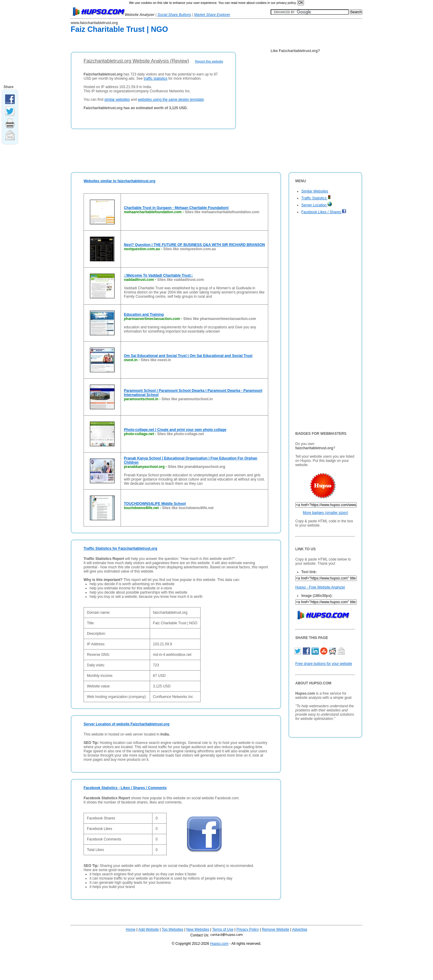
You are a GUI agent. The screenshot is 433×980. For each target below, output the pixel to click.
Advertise (300, 929)
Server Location (317, 205)
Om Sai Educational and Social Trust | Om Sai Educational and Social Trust (188, 356)
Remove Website (276, 929)
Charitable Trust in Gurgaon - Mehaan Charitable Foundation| (176, 208)
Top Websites (173, 929)
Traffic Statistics (316, 198)
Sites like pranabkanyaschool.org (197, 467)
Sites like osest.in (156, 360)
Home (131, 929)
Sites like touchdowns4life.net (188, 508)
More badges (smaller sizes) (326, 513)
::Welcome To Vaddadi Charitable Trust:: (158, 275)
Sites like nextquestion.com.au (190, 249)
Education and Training (144, 315)
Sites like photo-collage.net (181, 434)
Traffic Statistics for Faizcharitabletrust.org (120, 548)
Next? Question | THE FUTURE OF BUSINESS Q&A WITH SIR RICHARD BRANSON (194, 245)
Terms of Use (223, 929)
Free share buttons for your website (324, 664)
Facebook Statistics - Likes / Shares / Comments (125, 788)
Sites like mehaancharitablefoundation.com (222, 212)
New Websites (198, 929)
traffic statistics (155, 78)
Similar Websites (315, 191)
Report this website (209, 61)
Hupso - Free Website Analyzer (320, 587)
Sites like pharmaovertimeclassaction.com (220, 319)
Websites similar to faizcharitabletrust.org (120, 181)
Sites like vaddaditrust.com (181, 280)
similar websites (117, 100)
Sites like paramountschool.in (187, 399)
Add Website (149, 929)
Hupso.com (219, 944)
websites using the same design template (171, 100)
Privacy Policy (248, 929)
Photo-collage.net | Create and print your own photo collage (175, 430)
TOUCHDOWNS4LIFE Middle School (155, 504)
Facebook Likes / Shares (324, 212)
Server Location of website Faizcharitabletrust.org (126, 724)
